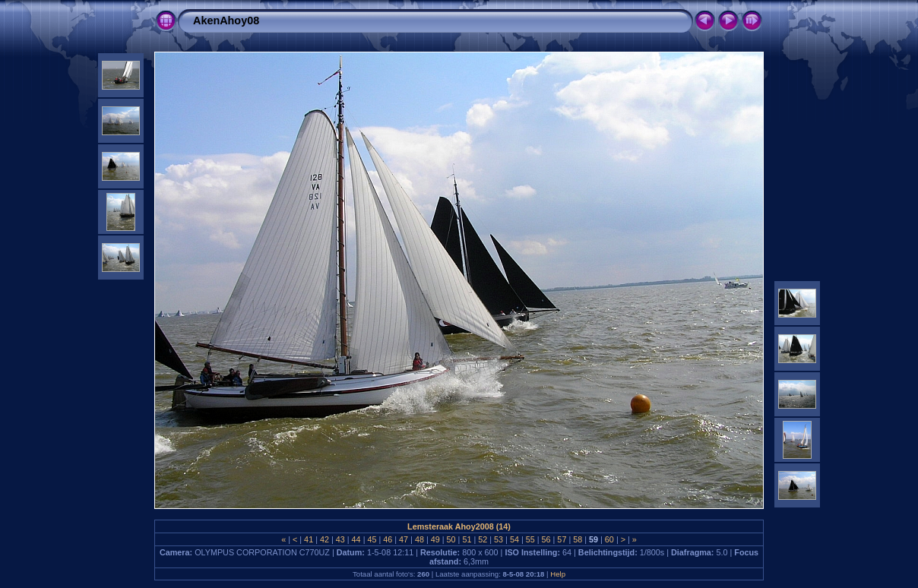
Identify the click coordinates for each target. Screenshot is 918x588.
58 (578, 539)
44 (356, 539)
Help (558, 574)
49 (435, 539)
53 (499, 539)
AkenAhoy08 (226, 21)
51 (467, 539)
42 (324, 539)
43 (340, 539)
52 (483, 539)
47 (404, 539)
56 (546, 539)
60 (609, 539)
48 (419, 539)
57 (562, 539)
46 (388, 539)
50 (451, 539)
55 (530, 539)
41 (309, 539)
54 (514, 539)
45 (372, 539)
